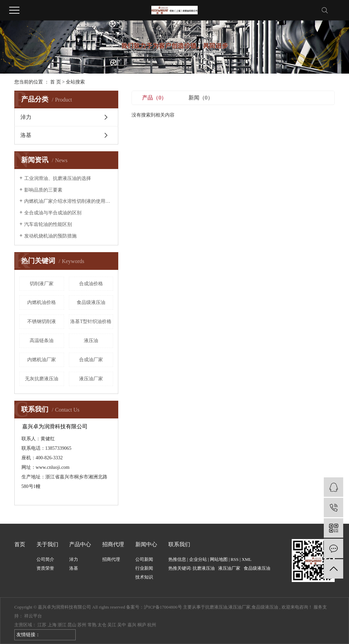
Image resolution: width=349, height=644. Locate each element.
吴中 (122, 625)
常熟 (92, 625)
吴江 (112, 625)
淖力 (26, 117)
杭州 (152, 625)
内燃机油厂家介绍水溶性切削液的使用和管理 (69, 201)
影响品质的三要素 (43, 190)
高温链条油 (42, 341)
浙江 (62, 625)
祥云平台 (33, 616)
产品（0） (154, 98)
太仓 (102, 625)
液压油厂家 (91, 379)
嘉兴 (132, 625)
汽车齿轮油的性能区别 (48, 224)
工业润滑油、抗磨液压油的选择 (58, 178)
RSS (235, 559)
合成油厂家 (91, 360)
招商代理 (111, 559)
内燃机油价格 (42, 302)
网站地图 (219, 559)
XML (247, 559)
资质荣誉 (45, 568)
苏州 (82, 625)
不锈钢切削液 (42, 321)
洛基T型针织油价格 (91, 321)
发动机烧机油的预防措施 (50, 236)
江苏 (42, 625)
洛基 (26, 135)
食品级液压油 (91, 302)
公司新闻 (144, 559)
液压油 (91, 341)
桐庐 (142, 625)
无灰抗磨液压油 (42, 379)
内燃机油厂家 (42, 360)
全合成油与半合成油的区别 (53, 213)
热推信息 (177, 559)
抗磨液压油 (204, 568)
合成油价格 (91, 284)
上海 (52, 625)
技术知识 (144, 577)
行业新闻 (144, 568)
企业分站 (198, 559)
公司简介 (45, 559)
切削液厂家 (42, 284)
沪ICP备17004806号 (163, 607)
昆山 (72, 625)
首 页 (56, 82)
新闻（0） (201, 98)
